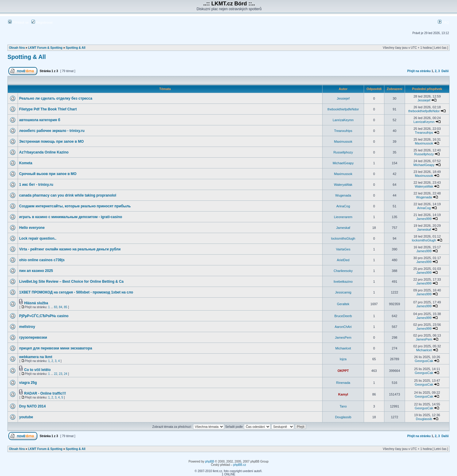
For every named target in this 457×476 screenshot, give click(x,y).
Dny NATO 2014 (32, 406)
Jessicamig (343, 292)
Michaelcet (343, 348)
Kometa (26, 163)
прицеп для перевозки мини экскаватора (56, 348)
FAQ (443, 22)
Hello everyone (32, 228)
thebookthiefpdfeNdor (343, 109)
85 (66, 307)
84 (61, 307)
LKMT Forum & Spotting (45, 48)
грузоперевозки (33, 337)
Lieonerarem (343, 217)
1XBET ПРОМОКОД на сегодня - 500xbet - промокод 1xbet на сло (76, 292)
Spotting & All (76, 48)
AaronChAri (343, 327)
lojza (343, 359)
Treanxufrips (343, 131)
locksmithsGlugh (343, 238)
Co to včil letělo (38, 370)
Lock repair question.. (38, 238)
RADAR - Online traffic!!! (45, 393)
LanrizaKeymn (343, 120)
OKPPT (343, 371)
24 (66, 374)
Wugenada (343, 195)
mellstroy (27, 327)
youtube (26, 417)
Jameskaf (343, 228)
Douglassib (343, 417)
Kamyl (343, 394)
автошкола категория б (40, 120)
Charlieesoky (343, 271)
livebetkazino (343, 282)
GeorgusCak (424, 361)
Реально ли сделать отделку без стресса (56, 98)
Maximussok (343, 142)
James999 (424, 219)
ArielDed (343, 260)
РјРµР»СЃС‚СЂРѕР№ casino (44, 316)
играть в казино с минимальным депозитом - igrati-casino (71, 217)
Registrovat (42, 22)
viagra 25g (28, 383)
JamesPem (343, 337)
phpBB (210, 461)
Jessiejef (343, 98)
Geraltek (343, 304)
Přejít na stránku (419, 71)
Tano (343, 406)
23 (61, 374)
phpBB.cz (240, 465)
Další (445, 71)
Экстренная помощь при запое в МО (51, 142)
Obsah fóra (17, 48)
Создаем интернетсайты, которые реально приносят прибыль (75, 206)
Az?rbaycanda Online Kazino (44, 152)
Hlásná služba (36, 303)
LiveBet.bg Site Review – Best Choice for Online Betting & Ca (71, 282)
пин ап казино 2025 (36, 271)
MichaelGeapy (343, 163)
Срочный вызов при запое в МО (48, 174)
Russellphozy (343, 152)
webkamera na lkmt (36, 357)
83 (55, 307)
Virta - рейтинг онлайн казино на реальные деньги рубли (70, 249)
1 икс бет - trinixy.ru (36, 185)
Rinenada (343, 383)
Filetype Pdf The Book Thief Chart (48, 109)
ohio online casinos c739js (42, 260)
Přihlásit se (18, 22)
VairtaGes (343, 249)
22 (55, 374)
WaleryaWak (343, 185)
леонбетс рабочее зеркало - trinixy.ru (52, 131)
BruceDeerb (343, 316)
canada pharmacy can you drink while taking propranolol (68, 195)
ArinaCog (343, 206)
